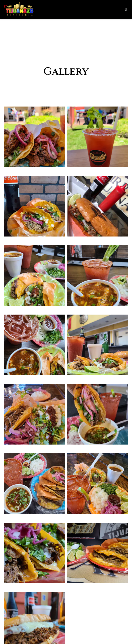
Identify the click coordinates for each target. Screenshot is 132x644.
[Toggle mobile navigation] (126, 9)
